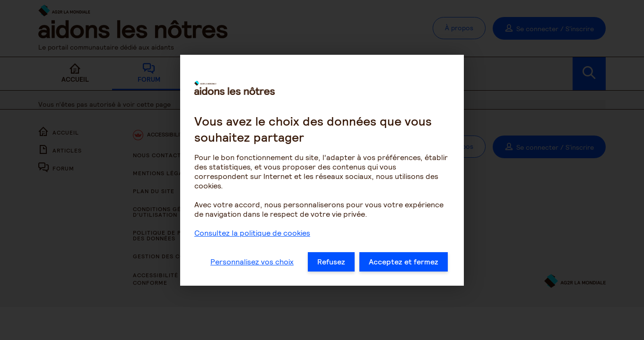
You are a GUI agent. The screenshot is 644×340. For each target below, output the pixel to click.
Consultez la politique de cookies (252, 235)
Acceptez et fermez (404, 264)
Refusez (331, 264)
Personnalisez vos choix (252, 264)
